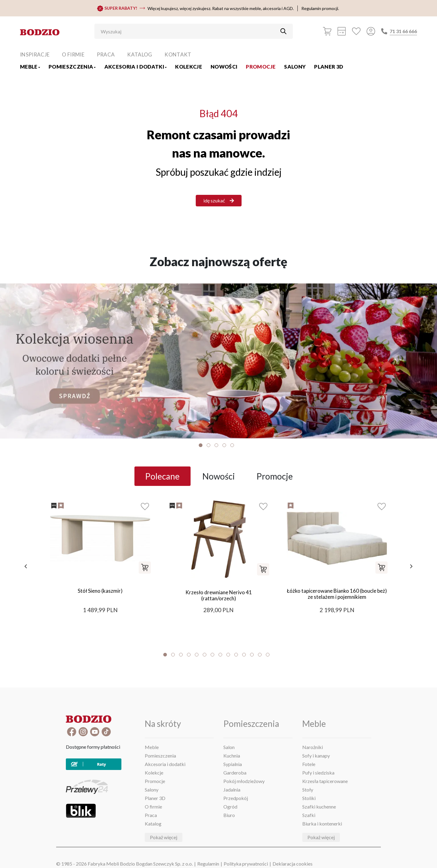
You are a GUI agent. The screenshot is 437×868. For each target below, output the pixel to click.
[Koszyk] (327, 31)
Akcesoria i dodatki (136, 67)
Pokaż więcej (164, 837)
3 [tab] (216, 445)
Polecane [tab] (162, 476)
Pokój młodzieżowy (244, 781)
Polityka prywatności (246, 864)
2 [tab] (208, 445)
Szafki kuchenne (319, 807)
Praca (106, 54)
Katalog (140, 54)
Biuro (229, 815)
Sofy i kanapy (316, 756)
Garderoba (235, 773)
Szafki (309, 815)
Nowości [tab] (219, 476)
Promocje (261, 67)
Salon (229, 747)
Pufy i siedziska (318, 773)
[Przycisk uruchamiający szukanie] (283, 31)
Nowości (224, 67)
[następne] (411, 566)
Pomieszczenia (72, 67)
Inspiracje (35, 54)
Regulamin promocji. (320, 8)
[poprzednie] (26, 566)
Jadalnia (232, 790)
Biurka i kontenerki (322, 824)
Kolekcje (189, 67)
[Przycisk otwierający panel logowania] (371, 31)
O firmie (73, 54)
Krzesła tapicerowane (325, 781)
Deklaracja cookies (293, 864)
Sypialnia (233, 764)
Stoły (308, 790)
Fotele (309, 764)
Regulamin (208, 864)
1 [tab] (201, 445)
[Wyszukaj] (189, 31)
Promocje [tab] (275, 476)
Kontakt (178, 54)
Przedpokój (236, 798)
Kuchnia (232, 756)
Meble (30, 67)
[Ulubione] (356, 31)
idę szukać (219, 200)
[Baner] (218, 361)
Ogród (230, 807)
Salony (295, 67)
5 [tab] (232, 445)
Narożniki (313, 747)
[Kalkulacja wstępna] (342, 31)
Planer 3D (329, 67)
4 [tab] (224, 445)
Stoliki (309, 798)
